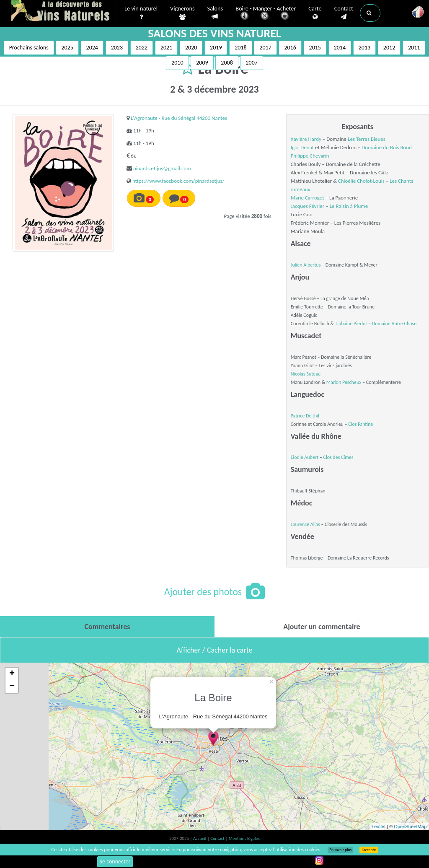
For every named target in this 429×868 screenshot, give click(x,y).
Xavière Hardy (306, 139)
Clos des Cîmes (338, 457)
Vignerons (182, 13)
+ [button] (12, 674)
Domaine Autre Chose (394, 324)
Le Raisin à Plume (349, 206)
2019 (216, 48)
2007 (251, 63)
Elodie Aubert (305, 457)
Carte (315, 13)
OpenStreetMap (410, 827)
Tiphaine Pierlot (351, 324)
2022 (142, 48)
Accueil (200, 838)
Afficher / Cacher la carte (215, 650)
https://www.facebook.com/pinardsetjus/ (178, 181)
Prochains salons (29, 48)
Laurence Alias (305, 524)
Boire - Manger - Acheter (266, 14)
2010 (177, 63)
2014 (340, 48)
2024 (92, 48)
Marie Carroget (308, 198)
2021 (166, 48)
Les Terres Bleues (367, 139)
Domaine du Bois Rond (387, 147)
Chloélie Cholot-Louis (361, 181)
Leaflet (379, 827)
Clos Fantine (361, 424)
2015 (315, 48)
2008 (227, 63)
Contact (344, 13)
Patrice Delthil (305, 416)
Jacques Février (308, 206)
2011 (414, 48)
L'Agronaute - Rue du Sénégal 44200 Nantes (179, 118)
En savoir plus (340, 850)
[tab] (107, 627)
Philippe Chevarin (310, 156)
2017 (265, 48)
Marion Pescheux (344, 382)
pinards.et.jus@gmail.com (162, 168)
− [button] (12, 687)
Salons (215, 13)
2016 (290, 48)
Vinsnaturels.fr (64, 11)
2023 (117, 48)
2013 (364, 48)
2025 (67, 48)
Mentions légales (244, 838)
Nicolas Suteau (306, 374)
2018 (240, 48)
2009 (202, 63)
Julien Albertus (306, 265)
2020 (191, 48)
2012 (389, 48)
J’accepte (368, 850)
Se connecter (115, 862)
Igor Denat (302, 147)
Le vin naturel (141, 13)
